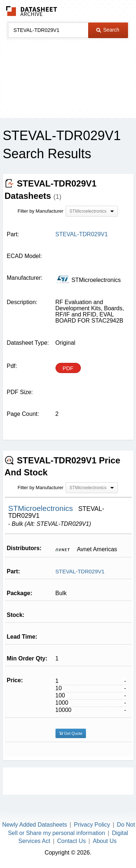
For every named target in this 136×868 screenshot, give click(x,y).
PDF (68, 368)
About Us (105, 841)
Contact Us (72, 841)
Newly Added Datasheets (35, 825)
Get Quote (71, 733)
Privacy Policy (92, 825)
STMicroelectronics (42, 508)
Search (108, 30)
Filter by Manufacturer (41, 211)
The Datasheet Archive (32, 11)
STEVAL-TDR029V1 (80, 571)
